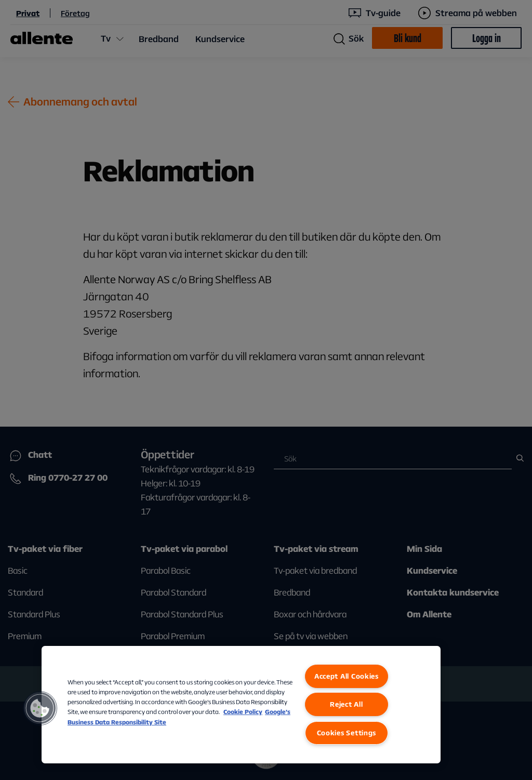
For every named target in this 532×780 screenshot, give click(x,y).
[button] (40, 708)
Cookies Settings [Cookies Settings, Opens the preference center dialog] (347, 733)
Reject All (346, 704)
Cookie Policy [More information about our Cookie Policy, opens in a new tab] (243, 712)
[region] (241, 705)
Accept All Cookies (347, 676)
